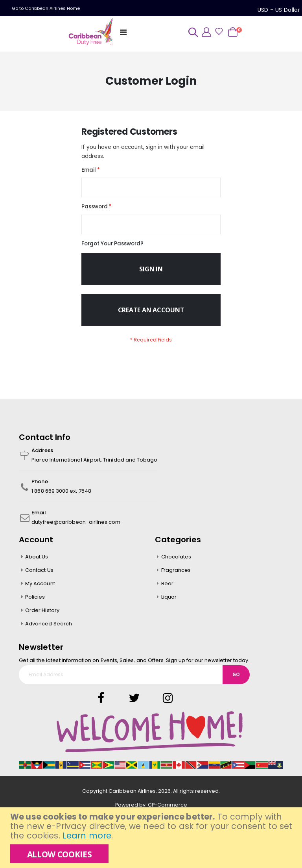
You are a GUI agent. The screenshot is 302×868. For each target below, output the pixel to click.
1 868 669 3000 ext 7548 (61, 496)
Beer (167, 589)
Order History (42, 615)
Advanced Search (49, 629)
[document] (152, 838)
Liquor (169, 602)
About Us (37, 562)
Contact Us (39, 575)
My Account (40, 589)
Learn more (87, 836)
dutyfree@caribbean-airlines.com (76, 527)
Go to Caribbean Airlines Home (46, 8)
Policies (35, 602)
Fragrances (176, 575)
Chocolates (176, 562)
